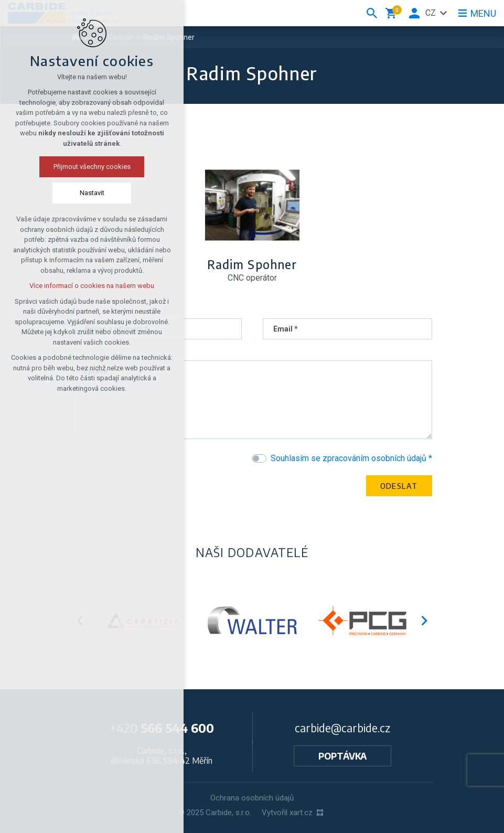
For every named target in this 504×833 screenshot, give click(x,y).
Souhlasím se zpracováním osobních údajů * (351, 458)
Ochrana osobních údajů (252, 798)
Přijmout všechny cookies (72, 167)
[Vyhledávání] (372, 13)
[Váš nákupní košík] (393, 13)
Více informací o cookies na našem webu (71, 286)
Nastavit (72, 193)
